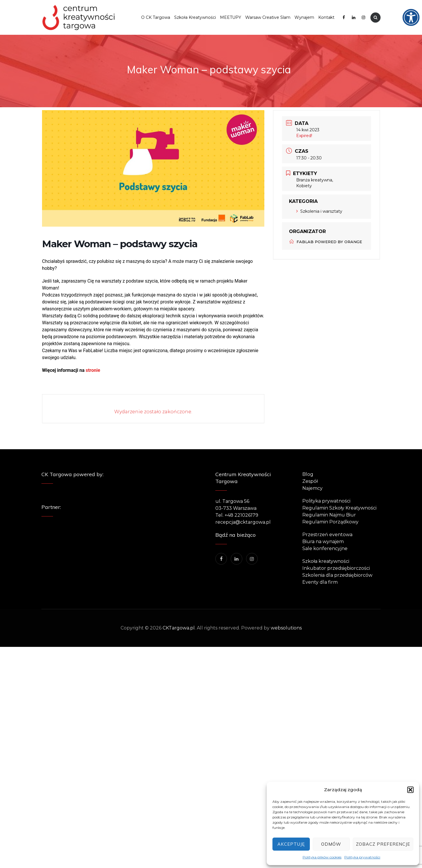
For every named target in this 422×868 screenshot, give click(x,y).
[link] (415, 7)
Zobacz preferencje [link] (383, 844)
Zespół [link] (310, 481)
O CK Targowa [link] (156, 17)
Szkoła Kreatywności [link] (195, 17)
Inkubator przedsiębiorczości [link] (336, 568)
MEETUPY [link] (231, 17)
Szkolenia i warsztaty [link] (319, 211)
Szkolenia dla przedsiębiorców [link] (337, 575)
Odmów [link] (331, 844)
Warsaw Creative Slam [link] (268, 17)
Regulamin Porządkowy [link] (330, 522)
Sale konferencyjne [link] (325, 548)
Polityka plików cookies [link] (322, 857)
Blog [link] (308, 474)
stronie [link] (92, 370)
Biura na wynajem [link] (323, 542)
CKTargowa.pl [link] (179, 628)
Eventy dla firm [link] (320, 582)
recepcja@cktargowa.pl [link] (243, 522)
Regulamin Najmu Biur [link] (329, 515)
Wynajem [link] (304, 17)
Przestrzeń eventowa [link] (327, 535)
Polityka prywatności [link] (362, 857)
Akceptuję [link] (291, 844)
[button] (410, 790)
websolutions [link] (286, 628)
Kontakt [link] (326, 17)
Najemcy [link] (312, 488)
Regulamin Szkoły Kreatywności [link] (339, 508)
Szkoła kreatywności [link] (326, 561)
